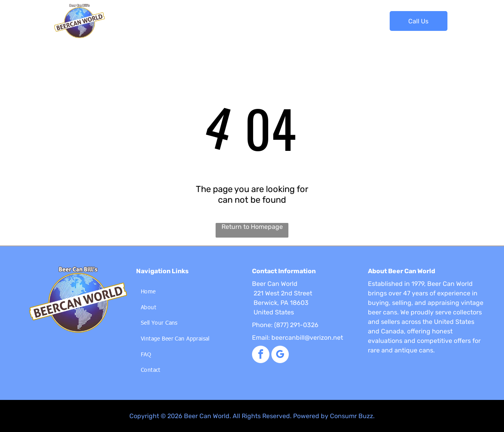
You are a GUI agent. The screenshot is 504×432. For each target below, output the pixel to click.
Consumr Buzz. (352, 416)
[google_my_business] (280, 355)
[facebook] (261, 355)
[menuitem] (134, 15)
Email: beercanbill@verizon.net (297, 338)
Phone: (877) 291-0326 (285, 325)
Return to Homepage (252, 227)
